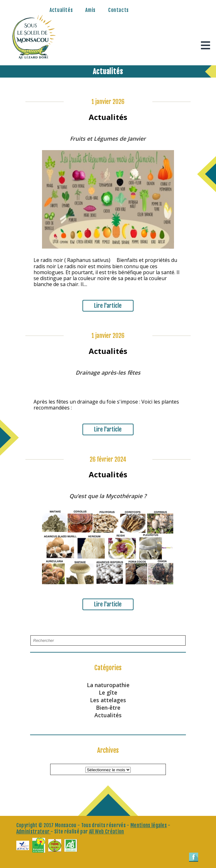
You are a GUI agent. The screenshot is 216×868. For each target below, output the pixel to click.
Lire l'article (108, 306)
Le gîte (108, 692)
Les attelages (108, 700)
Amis (90, 10)
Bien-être (108, 708)
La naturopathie (108, 685)
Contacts (119, 10)
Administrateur (34, 832)
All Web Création (107, 832)
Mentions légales (149, 825)
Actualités (61, 10)
